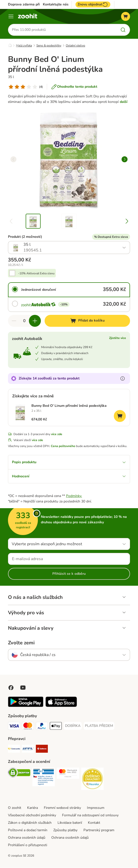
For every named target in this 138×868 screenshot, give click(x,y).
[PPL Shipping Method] (28, 750)
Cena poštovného (63, 446)
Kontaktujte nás (56, 4)
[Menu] (11, 16)
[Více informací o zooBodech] (123, 378)
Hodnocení (69, 476)
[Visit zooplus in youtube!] (23, 688)
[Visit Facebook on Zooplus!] (11, 688)
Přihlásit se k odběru (69, 574)
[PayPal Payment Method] (42, 727)
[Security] (19, 774)
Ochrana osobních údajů (27, 838)
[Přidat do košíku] (87, 321)
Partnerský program (99, 830)
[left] (13, 159)
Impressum (96, 808)
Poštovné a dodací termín (28, 830)
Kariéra (33, 808)
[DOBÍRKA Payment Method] (73, 726)
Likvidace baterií (70, 823)
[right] (125, 159)
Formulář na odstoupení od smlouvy (90, 815)
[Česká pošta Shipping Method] (14, 750)
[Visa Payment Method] (14, 727)
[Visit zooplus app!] (26, 706)
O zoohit (15, 808)
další (124, 102)
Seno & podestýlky (49, 45)
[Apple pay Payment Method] (56, 727)
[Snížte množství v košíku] (14, 321)
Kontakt (94, 823)
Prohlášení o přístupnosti (28, 845)
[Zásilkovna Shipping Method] (42, 750)
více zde (57, 434)
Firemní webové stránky (62, 808)
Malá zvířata (24, 45)
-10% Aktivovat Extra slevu (36, 273)
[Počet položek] (24, 321)
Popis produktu (69, 462)
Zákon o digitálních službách (30, 823)
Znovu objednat (93, 4)
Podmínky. (74, 496)
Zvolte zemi (21, 643)
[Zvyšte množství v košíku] (35, 321)
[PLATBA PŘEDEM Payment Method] (99, 726)
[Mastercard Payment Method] (28, 727)
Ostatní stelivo (75, 45)
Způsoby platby (65, 830)
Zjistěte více (118, 338)
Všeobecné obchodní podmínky (32, 815)
